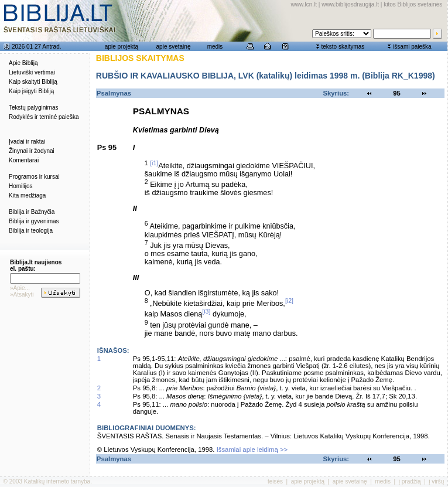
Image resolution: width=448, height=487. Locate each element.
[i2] (289, 301)
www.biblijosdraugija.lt (350, 4)
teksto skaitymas (343, 47)
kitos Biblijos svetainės (413, 4)
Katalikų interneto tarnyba (57, 481)
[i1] (154, 163)
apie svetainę (174, 47)
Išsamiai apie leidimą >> (252, 449)
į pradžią (410, 481)
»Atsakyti (22, 294)
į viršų (436, 481)
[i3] (206, 311)
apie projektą (122, 47)
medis (215, 47)
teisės (275, 481)
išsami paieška (412, 47)
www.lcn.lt (304, 4)
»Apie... (20, 288)
